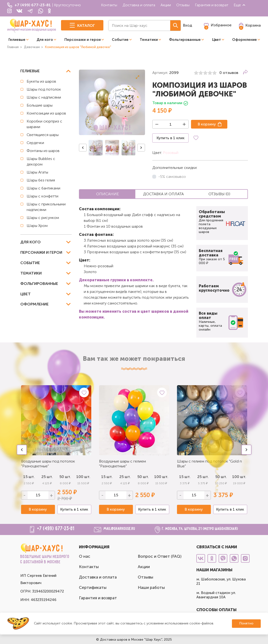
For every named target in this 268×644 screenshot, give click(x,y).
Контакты (109, 5)
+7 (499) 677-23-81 (56, 529)
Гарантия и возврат (212, 5)
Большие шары (40, 105)
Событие (120, 40)
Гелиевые (17, 40)
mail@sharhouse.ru (119, 529)
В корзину (207, 124)
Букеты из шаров (41, 81)
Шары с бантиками (43, 188)
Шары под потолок (44, 89)
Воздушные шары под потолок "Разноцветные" (48, 464)
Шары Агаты (37, 172)
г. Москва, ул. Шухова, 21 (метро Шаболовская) (200, 529)
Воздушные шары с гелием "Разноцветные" (123, 464)
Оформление (245, 40)
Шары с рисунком (43, 218)
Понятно (246, 623)
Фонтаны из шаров (43, 151)
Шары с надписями (44, 97)
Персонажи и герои (83, 40)
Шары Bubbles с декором (41, 161)
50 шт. (65, 477)
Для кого (45, 40)
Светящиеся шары (43, 135)
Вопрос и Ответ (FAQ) (160, 556)
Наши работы (151, 587)
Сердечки (35, 143)
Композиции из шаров (46, 113)
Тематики (149, 40)
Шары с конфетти (42, 196)
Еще (240, 5)
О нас (85, 556)
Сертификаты (93, 587)
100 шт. (83, 477)
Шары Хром (37, 226)
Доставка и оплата (139, 5)
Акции (166, 5)
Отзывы (183, 5)
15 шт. (107, 477)
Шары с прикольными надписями (46, 207)
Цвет (217, 40)
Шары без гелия (41, 180)
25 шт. (125, 477)
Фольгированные (185, 40)
